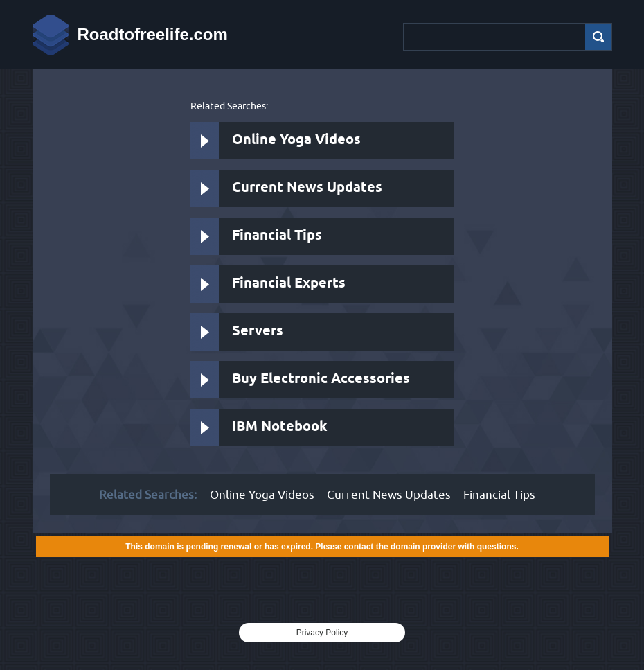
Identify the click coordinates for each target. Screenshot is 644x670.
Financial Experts (289, 284)
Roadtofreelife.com (153, 34)
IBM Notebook (280, 427)
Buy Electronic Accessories (321, 379)
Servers (258, 332)
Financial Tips (277, 236)
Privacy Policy (322, 633)
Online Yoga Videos (296, 140)
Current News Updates (307, 188)
